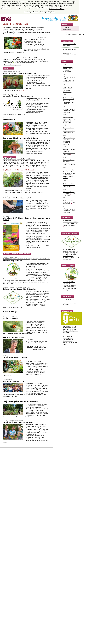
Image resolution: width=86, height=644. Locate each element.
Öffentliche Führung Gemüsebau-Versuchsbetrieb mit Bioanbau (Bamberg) (69, 162)
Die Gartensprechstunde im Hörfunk (15, 357)
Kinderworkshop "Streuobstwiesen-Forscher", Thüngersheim (68, 69)
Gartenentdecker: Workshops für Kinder (69, 54)
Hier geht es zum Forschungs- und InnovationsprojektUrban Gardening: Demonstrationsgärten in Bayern (70, 340)
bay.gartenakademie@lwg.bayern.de (73, 35)
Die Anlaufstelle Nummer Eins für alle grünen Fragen (21, 422)
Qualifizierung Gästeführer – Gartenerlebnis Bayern (20, 138)
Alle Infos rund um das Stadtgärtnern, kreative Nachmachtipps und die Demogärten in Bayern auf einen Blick (70, 329)
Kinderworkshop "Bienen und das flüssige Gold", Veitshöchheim (68, 90)
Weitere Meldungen (10, 312)
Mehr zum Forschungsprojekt (12, 65)
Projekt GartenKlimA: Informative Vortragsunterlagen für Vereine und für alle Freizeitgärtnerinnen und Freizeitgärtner (70, 286)
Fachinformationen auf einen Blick (69, 304)
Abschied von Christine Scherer (13, 337)
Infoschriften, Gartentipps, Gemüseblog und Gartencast (19, 159)
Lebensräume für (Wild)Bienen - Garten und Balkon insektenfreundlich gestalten (27, 219)
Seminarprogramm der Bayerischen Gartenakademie (21, 73)
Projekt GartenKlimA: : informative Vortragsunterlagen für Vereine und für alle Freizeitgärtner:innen (27, 260)
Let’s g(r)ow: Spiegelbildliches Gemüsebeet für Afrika (20, 402)
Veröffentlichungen (68, 299)
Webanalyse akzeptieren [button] (47, 12)
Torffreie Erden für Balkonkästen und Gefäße (17, 190)
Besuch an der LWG (9, 120)
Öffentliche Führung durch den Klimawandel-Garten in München (69, 152)
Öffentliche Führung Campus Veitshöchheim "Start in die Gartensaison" (69, 79)
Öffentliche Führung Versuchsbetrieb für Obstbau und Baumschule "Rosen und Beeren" (69, 100)
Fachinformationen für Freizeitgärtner (69, 45)
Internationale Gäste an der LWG (14, 381)
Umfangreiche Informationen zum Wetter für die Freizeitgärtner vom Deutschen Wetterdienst (71, 223)
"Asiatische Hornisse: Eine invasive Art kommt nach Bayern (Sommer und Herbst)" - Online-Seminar (69, 174)
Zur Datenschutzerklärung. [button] (57, 9)
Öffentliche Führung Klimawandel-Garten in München (69, 111)
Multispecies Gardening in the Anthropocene (18, 96)
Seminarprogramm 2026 (14, 91)
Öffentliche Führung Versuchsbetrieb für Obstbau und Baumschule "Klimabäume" (69, 141)
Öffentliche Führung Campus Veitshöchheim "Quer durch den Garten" (69, 130)
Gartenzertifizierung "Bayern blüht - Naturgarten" (19, 289)
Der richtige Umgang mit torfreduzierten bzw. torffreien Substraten (23, 192)
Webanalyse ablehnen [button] (32, 12)
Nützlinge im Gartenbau (11, 319)
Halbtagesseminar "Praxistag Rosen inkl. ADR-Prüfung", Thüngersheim (69, 120)
